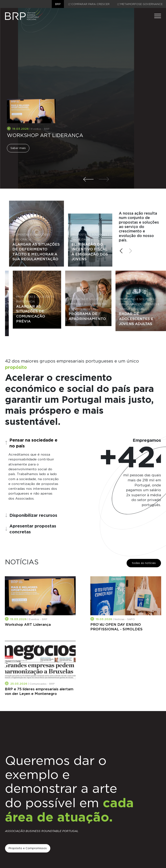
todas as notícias (144, 563)
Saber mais (18, 148)
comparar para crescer (89, 4)
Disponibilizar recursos (31, 515)
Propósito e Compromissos (28, 848)
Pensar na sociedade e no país (31, 443)
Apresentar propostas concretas (31, 529)
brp (58, 4)
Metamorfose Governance (140, 4)
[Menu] (158, 16)
